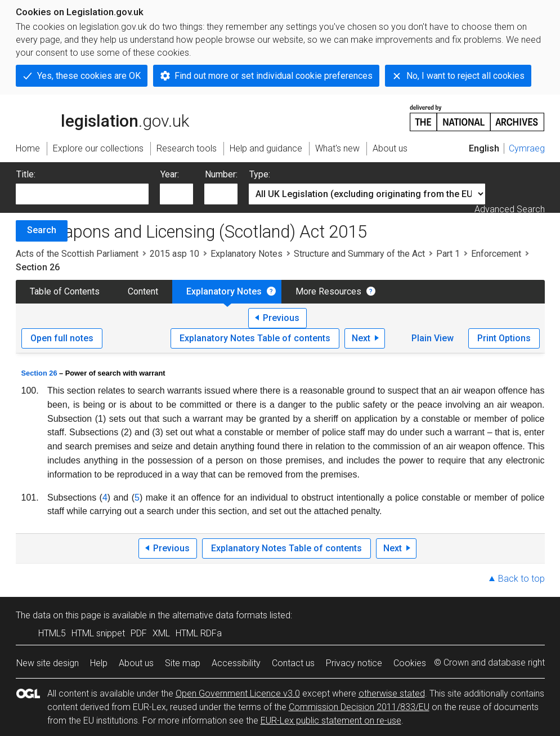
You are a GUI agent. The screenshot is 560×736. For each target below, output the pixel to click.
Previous (281, 318)
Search (42, 230)
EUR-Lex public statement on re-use (331, 721)
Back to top (521, 579)
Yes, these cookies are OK (89, 76)
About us (136, 663)
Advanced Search (510, 209)
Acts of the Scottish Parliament (77, 254)
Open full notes (62, 338)
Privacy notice (354, 663)
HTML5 (52, 633)
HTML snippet (98, 633)
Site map (183, 663)
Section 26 (39, 373)
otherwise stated (392, 693)
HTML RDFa (199, 633)
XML (161, 633)
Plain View (433, 338)
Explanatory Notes (247, 254)
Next (361, 338)
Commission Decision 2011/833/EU (359, 707)
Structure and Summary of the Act (359, 254)
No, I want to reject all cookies (465, 76)
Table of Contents (65, 291)
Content (143, 291)
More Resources (328, 291)
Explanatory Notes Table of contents (255, 338)
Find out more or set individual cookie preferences (274, 76)
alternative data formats (220, 615)
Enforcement (496, 254)
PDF (139, 633)
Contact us (293, 663)
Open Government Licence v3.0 (238, 693)
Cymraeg (527, 148)
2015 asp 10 (174, 254)
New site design (48, 663)
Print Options (504, 338)
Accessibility (236, 663)
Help (99, 663)
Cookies (410, 663)
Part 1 (448, 254)
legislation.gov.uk (102, 117)
